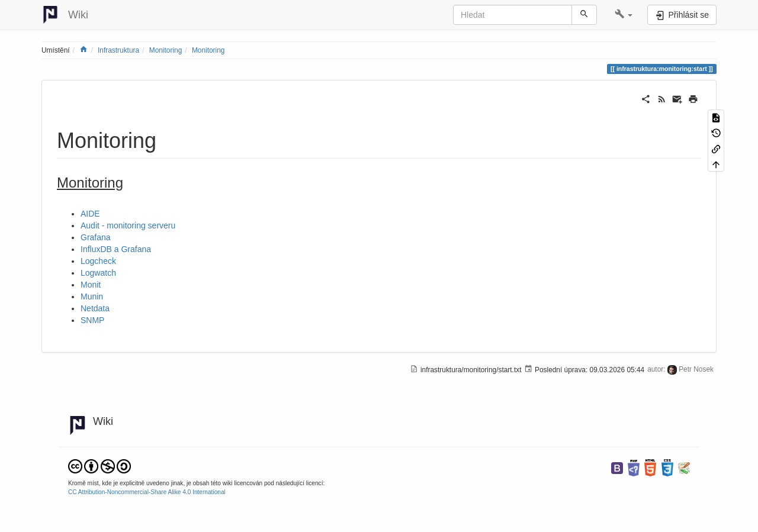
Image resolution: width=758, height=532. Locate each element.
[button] (624, 15)
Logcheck (98, 261)
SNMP (92, 320)
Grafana (96, 237)
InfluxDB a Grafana (116, 249)
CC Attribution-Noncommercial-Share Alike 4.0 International (147, 492)
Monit (91, 285)
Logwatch (98, 273)
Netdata (95, 308)
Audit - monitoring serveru (128, 225)
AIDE (90, 214)
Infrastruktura (118, 50)
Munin (92, 296)
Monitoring (166, 50)
